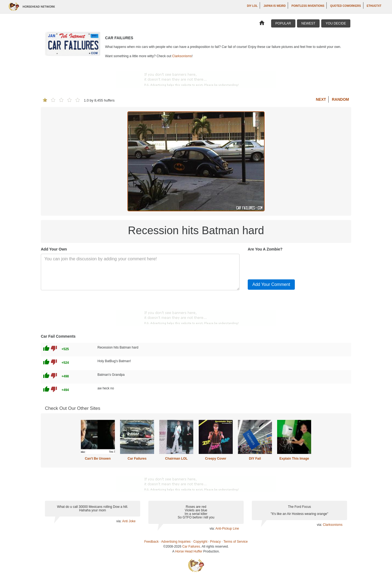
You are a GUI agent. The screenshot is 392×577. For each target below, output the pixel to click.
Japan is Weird (275, 6)
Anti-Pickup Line (227, 529)
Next (321, 99)
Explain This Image (294, 459)
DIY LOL (252, 6)
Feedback (151, 542)
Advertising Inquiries (176, 542)
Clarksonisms (182, 56)
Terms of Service (236, 542)
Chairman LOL (176, 459)
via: (119, 521)
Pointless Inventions (308, 6)
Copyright (200, 542)
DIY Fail (255, 459)
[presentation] (289, 264)
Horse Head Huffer (189, 551)
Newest (308, 23)
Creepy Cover (216, 459)
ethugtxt (374, 6)
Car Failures (137, 459)
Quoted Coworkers (346, 6)
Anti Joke (129, 521)
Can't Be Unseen (98, 459)
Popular (283, 23)
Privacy (215, 542)
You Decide (336, 23)
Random (340, 99)
